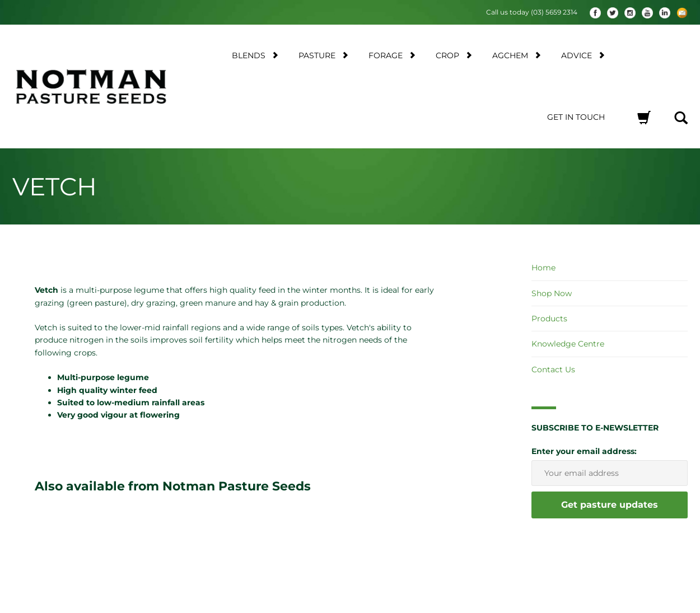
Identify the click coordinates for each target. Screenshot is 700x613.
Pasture (323, 55)
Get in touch (576, 117)
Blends (255, 55)
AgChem (517, 55)
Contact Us (553, 369)
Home (543, 268)
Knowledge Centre (568, 344)
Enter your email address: (584, 451)
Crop (454, 55)
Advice (583, 55)
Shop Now (552, 293)
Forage (392, 55)
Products (549, 319)
